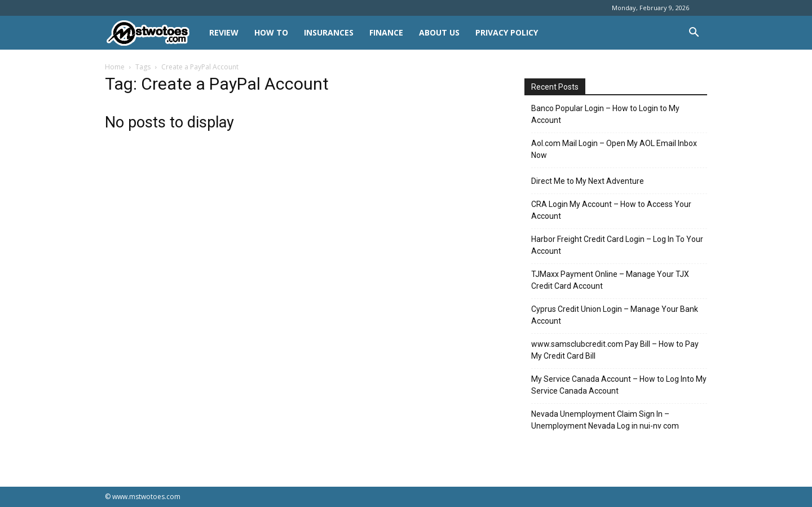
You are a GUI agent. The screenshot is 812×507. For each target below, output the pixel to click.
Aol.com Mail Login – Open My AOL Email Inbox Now (614, 149)
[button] (694, 34)
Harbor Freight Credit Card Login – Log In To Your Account (617, 245)
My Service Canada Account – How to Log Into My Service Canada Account (619, 385)
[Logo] (153, 33)
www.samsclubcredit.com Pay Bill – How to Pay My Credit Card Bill (615, 350)
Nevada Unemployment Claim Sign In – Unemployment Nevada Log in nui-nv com (605, 420)
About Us (439, 32)
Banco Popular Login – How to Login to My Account (605, 114)
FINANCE (386, 32)
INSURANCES (329, 32)
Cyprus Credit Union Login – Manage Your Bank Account (615, 315)
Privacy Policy (507, 32)
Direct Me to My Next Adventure (588, 181)
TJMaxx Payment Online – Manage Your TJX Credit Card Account (610, 280)
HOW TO (271, 32)
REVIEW (224, 32)
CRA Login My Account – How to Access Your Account (611, 210)
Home (115, 67)
